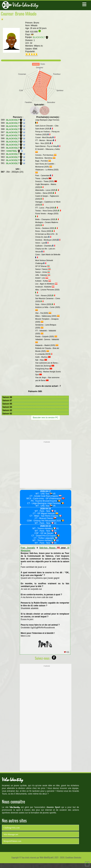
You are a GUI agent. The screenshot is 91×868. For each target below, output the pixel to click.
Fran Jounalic (28, 548)
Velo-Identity (25, 5)
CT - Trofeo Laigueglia (45, 538)
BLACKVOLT (41, 37)
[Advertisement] (45, 429)
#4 (55, 543)
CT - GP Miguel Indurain (45, 513)
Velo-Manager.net (11, 834)
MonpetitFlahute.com (12, 841)
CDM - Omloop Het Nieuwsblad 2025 (46, 521)
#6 (54, 506)
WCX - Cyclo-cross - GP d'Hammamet (46, 498)
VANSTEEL (13, 151)
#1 (55, 511)
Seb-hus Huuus (50, 548)
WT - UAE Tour (44, 494)
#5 (54, 494)
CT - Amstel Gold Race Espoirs (45, 496)
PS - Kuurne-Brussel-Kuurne (45, 501)
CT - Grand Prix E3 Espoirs (46, 536)
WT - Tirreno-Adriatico (44, 528)
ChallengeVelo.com (12, 828)
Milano (38, 46)
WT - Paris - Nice (44, 511)
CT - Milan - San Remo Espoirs (45, 516)
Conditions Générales (73, 857)
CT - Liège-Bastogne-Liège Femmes (45, 503)
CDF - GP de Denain (45, 533)
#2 (55, 523)
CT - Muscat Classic (46, 518)
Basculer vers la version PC (45, 418)
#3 (55, 531)
